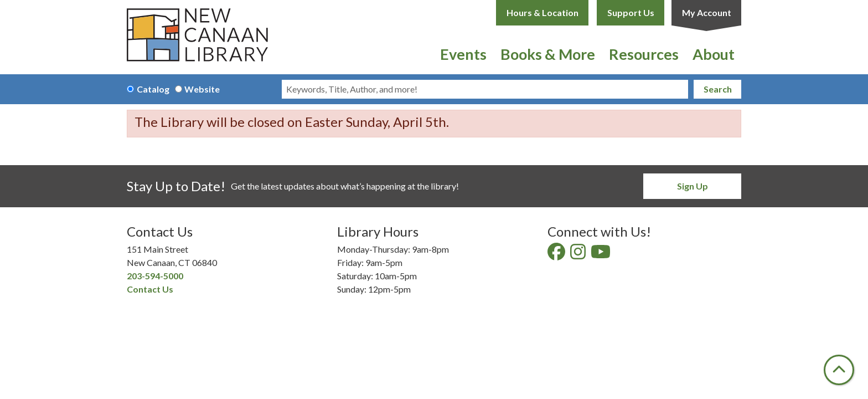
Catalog (153, 89)
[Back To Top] (839, 370)
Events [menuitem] (463, 54)
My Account (707, 12)
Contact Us (150, 289)
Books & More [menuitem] (548, 54)
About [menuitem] (714, 54)
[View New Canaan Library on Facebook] (557, 255)
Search (718, 89)
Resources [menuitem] (644, 54)
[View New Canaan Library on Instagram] (579, 255)
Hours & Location (542, 12)
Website (202, 89)
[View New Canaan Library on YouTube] (601, 255)
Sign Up (693, 186)
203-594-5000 (155, 276)
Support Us (631, 12)
